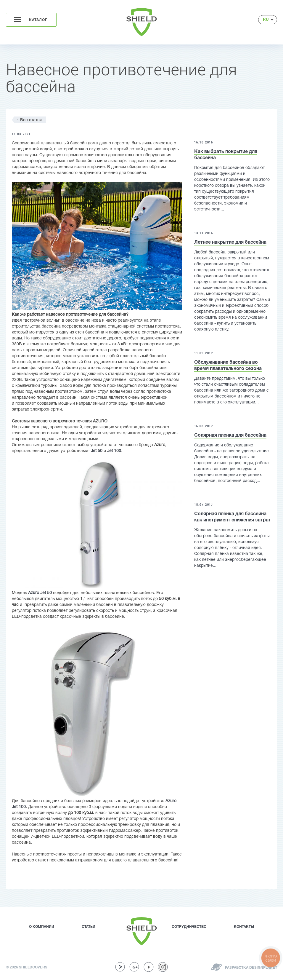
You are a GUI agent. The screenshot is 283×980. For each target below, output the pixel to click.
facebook (149, 967)
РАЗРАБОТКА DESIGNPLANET (251, 968)
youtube (120, 967)
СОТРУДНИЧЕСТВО (189, 927)
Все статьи (29, 120)
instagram (163, 967)
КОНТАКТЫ (244, 927)
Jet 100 (114, 451)
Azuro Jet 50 (40, 593)
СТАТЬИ (89, 927)
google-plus (134, 967)
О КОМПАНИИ (42, 927)
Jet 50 (97, 451)
